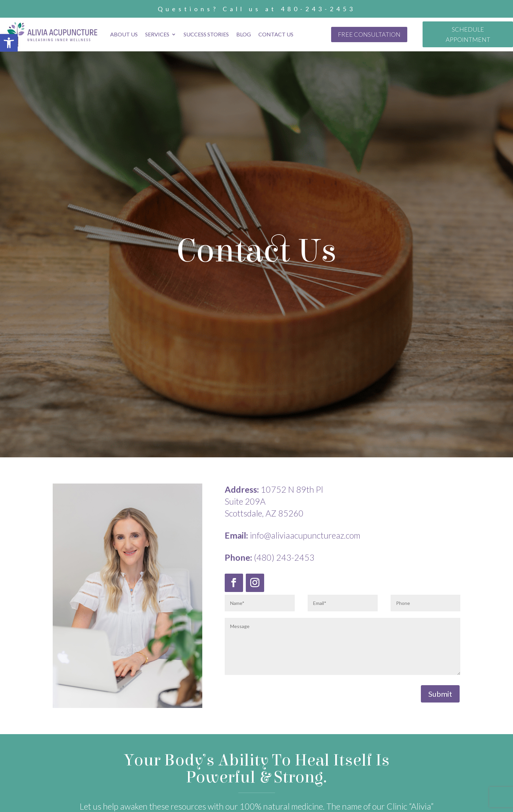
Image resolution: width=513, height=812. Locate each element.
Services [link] (157, 34)
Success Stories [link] (206, 34)
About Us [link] (124, 34)
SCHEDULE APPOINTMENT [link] (468, 35)
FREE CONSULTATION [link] (369, 34)
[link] (9, 43)
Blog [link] (244, 34)
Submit (440, 694)
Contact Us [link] (276, 34)
